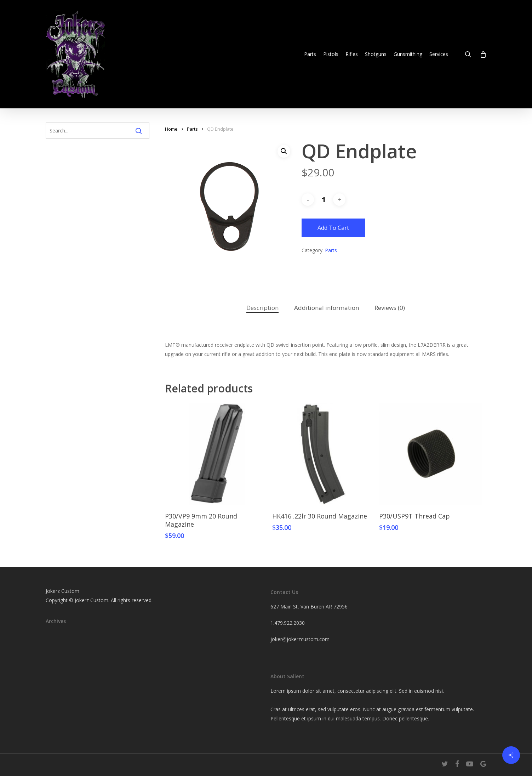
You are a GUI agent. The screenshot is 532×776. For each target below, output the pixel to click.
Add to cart (333, 228)
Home (171, 129)
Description (262, 308)
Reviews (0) (390, 308)
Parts (192, 129)
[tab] (262, 308)
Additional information (327, 308)
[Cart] (483, 54)
